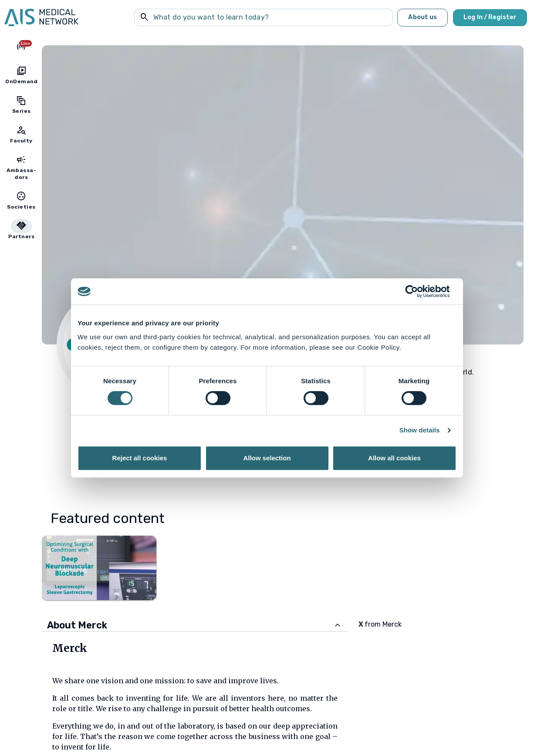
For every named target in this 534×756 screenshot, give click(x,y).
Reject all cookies (140, 458)
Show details (420, 430)
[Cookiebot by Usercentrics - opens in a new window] (418, 291)
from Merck (380, 624)
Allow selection (267, 458)
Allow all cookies (394, 458)
